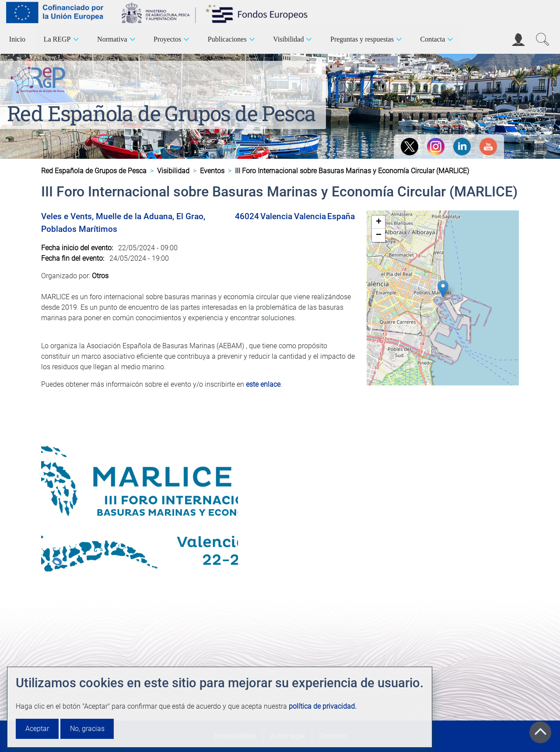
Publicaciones (227, 39)
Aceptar (37, 729)
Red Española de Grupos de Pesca (161, 113)
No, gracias (87, 729)
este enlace (263, 384)
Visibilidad (288, 39)
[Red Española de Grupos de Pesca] (40, 78)
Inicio (17, 39)
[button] (443, 289)
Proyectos (167, 39)
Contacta (432, 39)
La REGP (57, 39)
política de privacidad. (323, 706)
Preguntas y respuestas (362, 39)
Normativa (112, 39)
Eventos (212, 171)
